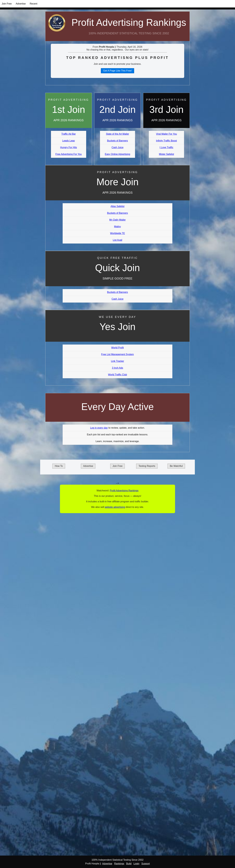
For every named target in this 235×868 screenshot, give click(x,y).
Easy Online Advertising (117, 154)
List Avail (118, 240)
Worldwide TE (117, 233)
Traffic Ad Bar (68, 134)
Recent (33, 4)
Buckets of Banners (118, 141)
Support (146, 864)
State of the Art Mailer (117, 134)
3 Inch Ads (118, 368)
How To (59, 466)
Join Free (7, 4)
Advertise (21, 4)
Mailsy (117, 227)
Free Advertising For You (69, 154)
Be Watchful (176, 466)
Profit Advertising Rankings (129, 22)
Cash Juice (117, 147)
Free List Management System (117, 354)
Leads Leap (69, 141)
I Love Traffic (166, 147)
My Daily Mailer (117, 220)
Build (129, 864)
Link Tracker (117, 361)
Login (136, 864)
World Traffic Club (118, 375)
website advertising (115, 507)
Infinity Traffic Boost (166, 141)
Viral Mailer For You (166, 134)
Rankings (119, 864)
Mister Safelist (166, 154)
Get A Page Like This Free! (118, 71)
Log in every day (99, 428)
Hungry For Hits (68, 147)
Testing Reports (147, 466)
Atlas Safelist (117, 206)
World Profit (117, 348)
